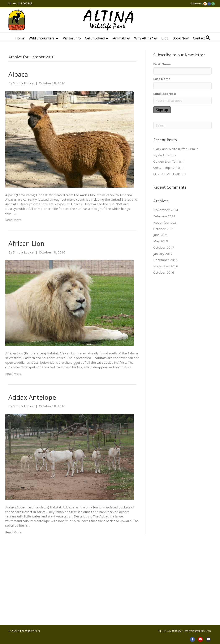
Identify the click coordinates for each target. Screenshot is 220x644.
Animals (119, 38)
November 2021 (166, 222)
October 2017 (164, 247)
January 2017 (163, 254)
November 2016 (166, 266)
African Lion (26, 244)
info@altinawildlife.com (198, 631)
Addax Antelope (32, 397)
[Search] (208, 38)
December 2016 (165, 260)
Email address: (165, 94)
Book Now (181, 38)
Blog (165, 38)
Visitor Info (72, 38)
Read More (13, 220)
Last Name (162, 79)
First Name (162, 64)
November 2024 (166, 210)
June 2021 (161, 235)
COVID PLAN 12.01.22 (169, 174)
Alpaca (18, 74)
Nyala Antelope (165, 155)
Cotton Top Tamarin (168, 167)
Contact (199, 38)
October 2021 (164, 229)
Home (20, 38)
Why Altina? (144, 38)
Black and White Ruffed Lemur (176, 149)
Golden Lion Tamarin (169, 161)
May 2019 (161, 241)
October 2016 (164, 272)
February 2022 (164, 216)
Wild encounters (42, 38)
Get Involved (95, 38)
